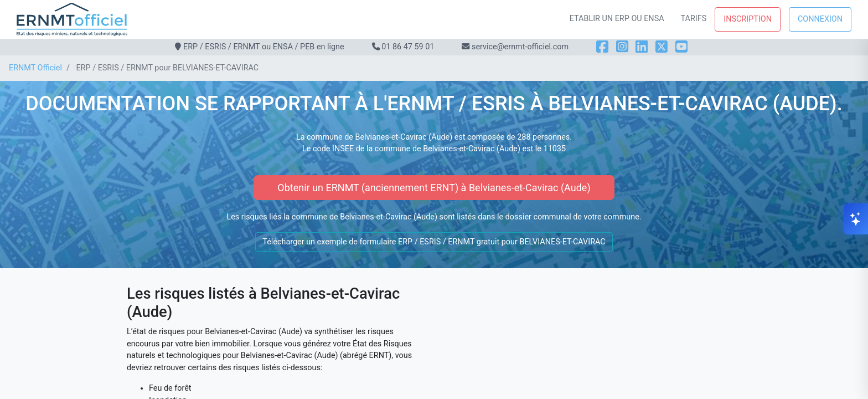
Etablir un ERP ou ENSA (617, 19)
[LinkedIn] (642, 47)
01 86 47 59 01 (408, 47)
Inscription (748, 19)
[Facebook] (602, 47)
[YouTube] (681, 47)
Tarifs (694, 19)
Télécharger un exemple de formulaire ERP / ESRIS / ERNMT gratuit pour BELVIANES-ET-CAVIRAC (434, 242)
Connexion (820, 19)
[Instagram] (622, 47)
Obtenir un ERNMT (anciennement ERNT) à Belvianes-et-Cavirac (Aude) (434, 188)
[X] (662, 47)
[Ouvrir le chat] (856, 219)
